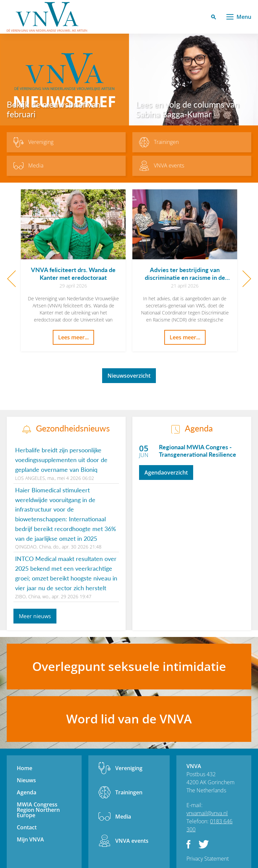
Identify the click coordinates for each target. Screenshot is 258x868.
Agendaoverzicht (166, 473)
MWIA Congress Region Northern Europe (38, 810)
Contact (27, 827)
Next (247, 279)
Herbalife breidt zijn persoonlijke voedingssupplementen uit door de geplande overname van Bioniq (61, 460)
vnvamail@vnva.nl (207, 813)
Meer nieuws (35, 616)
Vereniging (129, 768)
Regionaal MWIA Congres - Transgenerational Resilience (198, 451)
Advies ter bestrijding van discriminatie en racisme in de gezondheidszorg (185, 278)
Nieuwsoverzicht (129, 376)
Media (123, 817)
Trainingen (129, 792)
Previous (11, 279)
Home (25, 768)
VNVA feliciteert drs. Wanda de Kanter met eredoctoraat (73, 274)
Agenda (27, 792)
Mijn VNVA (30, 839)
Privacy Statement (208, 859)
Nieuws (26, 780)
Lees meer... (73, 337)
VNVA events (132, 841)
